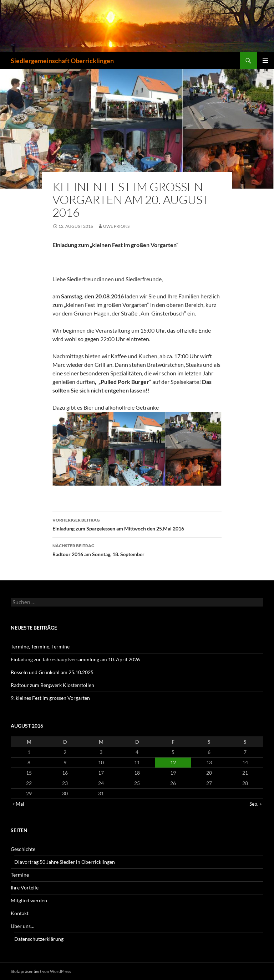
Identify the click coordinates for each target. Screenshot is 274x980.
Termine (20, 875)
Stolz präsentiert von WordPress (41, 971)
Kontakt (20, 913)
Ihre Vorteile (25, 887)
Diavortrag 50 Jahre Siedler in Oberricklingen (65, 862)
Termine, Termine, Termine (40, 647)
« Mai (18, 804)
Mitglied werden (29, 900)
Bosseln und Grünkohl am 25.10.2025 (52, 672)
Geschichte (23, 849)
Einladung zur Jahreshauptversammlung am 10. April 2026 (75, 659)
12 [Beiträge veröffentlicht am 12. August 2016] (173, 762)
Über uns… (22, 926)
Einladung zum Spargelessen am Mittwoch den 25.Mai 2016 (137, 524)
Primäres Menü (265, 61)
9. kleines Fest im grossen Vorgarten (50, 698)
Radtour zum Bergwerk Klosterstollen (52, 685)
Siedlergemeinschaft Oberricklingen (62, 61)
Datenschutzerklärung (39, 939)
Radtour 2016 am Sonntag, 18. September (137, 549)
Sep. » (255, 804)
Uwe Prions (116, 226)
